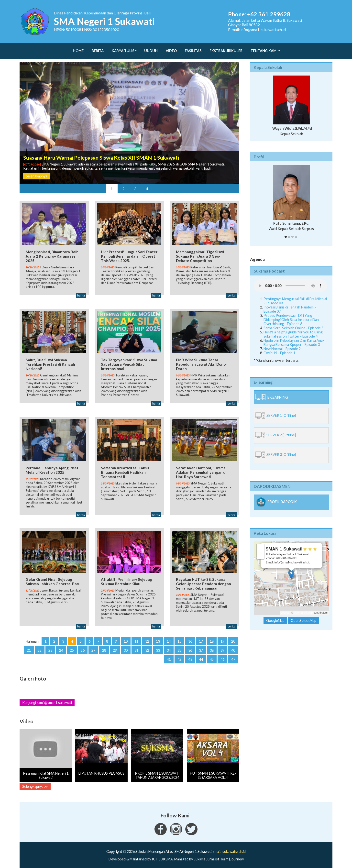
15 (179, 637)
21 (29, 646)
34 (169, 646)
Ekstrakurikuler (226, 48)
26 (83, 646)
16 (190, 637)
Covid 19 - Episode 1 (279, 348)
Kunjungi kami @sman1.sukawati (47, 698)
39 (222, 646)
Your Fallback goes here (290, 281)
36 (190, 646)
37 (201, 646)
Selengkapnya (37, 171)
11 (136, 637)
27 (93, 646)
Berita (98, 48)
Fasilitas (193, 48)
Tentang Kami (264, 48)
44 (201, 655)
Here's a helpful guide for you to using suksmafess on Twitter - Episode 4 (293, 329)
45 (212, 655)
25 (72, 646)
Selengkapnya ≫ (35, 782)
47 (233, 655)
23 (50, 646)
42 (179, 655)
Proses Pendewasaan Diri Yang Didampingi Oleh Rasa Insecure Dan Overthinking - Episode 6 (291, 315)
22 (40, 646)
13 (158, 637)
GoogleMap (275, 616)
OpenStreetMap (303, 608)
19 (222, 637)
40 (233, 646)
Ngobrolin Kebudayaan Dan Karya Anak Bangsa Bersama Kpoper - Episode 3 (294, 338)
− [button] (260, 551)
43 (190, 655)
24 (61, 646)
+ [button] (260, 543)
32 (147, 646)
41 (169, 655)
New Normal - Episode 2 (282, 344)
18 (212, 637)
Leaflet (285, 608)
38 (212, 646)
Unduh (151, 48)
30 (126, 646)
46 (222, 655)
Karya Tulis (123, 48)
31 (136, 646)
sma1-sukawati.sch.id (229, 847)
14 (169, 637)
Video (171, 48)
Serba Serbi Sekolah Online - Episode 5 (293, 323)
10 (126, 637)
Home (78, 48)
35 (179, 646)
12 (147, 637)
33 (158, 646)
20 (233, 637)
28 (104, 646)
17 (201, 637)
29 (115, 646)
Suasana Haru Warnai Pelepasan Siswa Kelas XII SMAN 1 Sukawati (101, 153)
